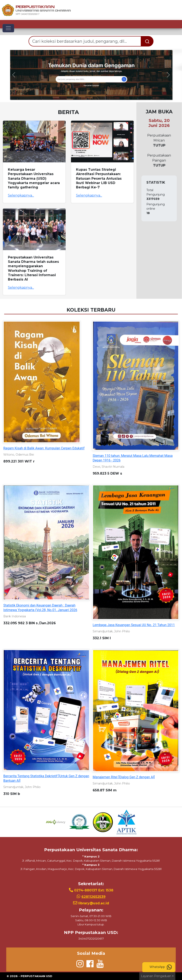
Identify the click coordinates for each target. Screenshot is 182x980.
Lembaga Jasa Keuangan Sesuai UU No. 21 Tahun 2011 (134, 625)
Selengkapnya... (21, 195)
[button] (14, 75)
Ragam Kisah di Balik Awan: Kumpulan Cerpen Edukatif (44, 448)
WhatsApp (161, 967)
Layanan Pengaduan (156, 976)
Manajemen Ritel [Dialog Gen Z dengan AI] (124, 777)
